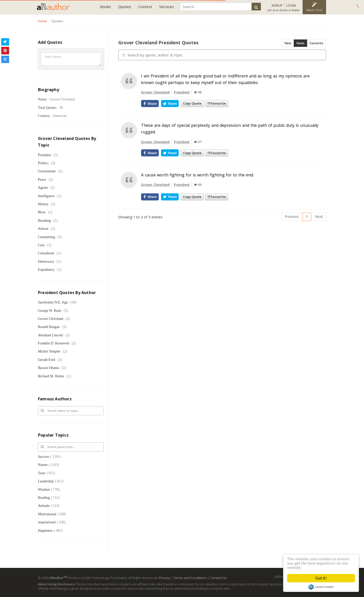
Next (319, 217)
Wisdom (44, 490)
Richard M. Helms (51, 376)
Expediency (46, 270)
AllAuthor (58, 578)
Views (300, 43)
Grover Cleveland (51, 319)
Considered (46, 253)
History (43, 204)
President (44, 155)
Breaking (44, 221)
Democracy (46, 262)
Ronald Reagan (49, 327)
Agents (43, 188)
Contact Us (219, 578)
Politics (43, 163)
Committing (47, 237)
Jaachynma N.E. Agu (53, 302)
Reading (44, 498)
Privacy (165, 578)
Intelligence (46, 196)
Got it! (321, 578)
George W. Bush (50, 311)
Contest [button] (145, 7)
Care (41, 245)
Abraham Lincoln (50, 335)
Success (43, 457)
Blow (42, 212)
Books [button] (106, 7)
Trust (42, 473)
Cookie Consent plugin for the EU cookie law (321, 587)
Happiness (45, 531)
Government (47, 171)
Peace (42, 180)
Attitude (44, 506)
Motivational (47, 514)
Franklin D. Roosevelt (54, 343)
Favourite (316, 43)
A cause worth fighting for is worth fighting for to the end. (197, 175)
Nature (43, 465)
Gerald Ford (47, 360)
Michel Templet (49, 351)
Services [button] (167, 7)
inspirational (47, 522)
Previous (292, 217)
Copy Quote (192, 103)
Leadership (46, 481)
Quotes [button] (125, 7)
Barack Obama (49, 368)
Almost (43, 229)
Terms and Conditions (190, 578)
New (288, 43)
